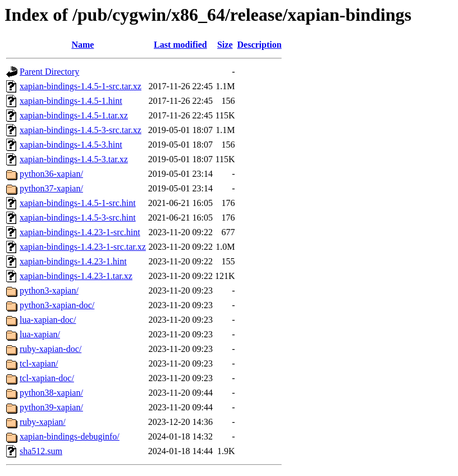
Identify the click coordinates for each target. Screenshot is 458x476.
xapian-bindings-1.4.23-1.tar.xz (76, 276)
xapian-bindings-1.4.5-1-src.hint (78, 203)
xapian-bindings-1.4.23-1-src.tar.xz (83, 247)
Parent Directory (49, 72)
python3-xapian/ (49, 290)
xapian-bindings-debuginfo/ (70, 436)
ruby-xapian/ (43, 422)
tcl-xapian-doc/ (47, 378)
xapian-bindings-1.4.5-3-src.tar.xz (81, 130)
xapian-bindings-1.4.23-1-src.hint (80, 232)
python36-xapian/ (51, 174)
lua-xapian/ (40, 334)
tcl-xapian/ (39, 363)
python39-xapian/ (51, 407)
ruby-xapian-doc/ (51, 349)
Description (260, 45)
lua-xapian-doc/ (48, 320)
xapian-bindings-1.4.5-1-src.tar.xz (81, 86)
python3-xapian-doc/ (57, 305)
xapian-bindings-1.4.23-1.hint (73, 261)
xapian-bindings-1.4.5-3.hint (71, 145)
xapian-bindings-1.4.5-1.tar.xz (74, 115)
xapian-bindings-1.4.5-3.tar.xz (74, 159)
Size (225, 45)
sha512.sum (41, 451)
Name (83, 45)
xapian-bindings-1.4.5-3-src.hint (78, 218)
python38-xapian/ (51, 393)
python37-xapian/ (51, 188)
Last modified (180, 45)
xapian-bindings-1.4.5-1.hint (71, 101)
